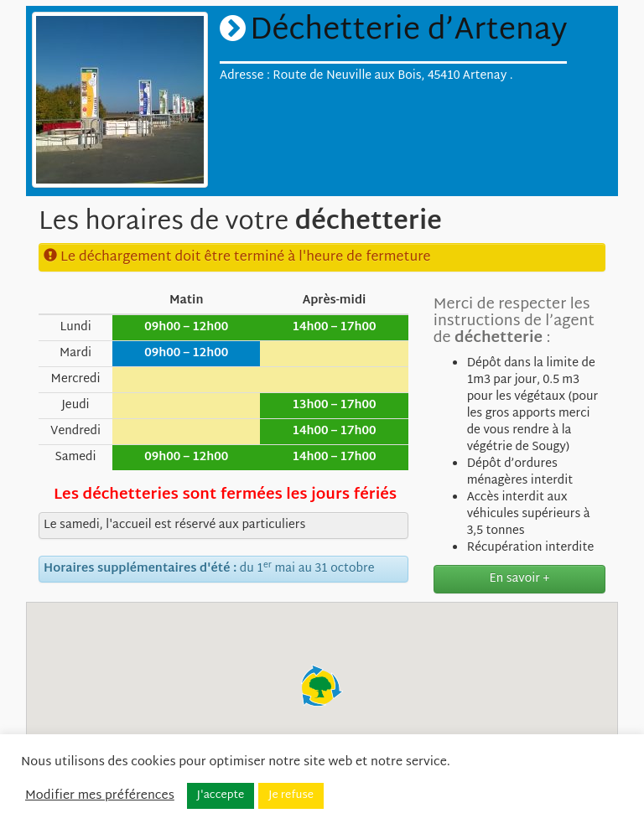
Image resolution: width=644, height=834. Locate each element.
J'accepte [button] (221, 795)
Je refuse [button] (291, 795)
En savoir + (520, 579)
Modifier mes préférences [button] (100, 796)
